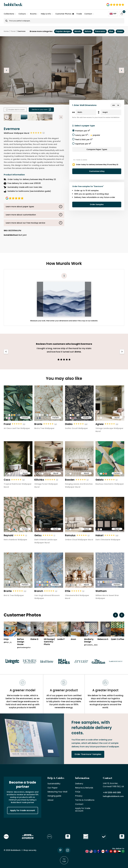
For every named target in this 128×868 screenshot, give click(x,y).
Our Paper (53, 788)
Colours (22, 14)
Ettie (68, 591)
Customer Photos (65, 14)
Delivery (79, 784)
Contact (88, 14)
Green (120, 31)
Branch (39, 591)
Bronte (38, 424)
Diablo (69, 424)
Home (6, 31)
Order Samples (97, 204)
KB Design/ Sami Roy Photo (49, 642)
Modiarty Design (89, 641)
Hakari (99, 535)
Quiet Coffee (117, 639)
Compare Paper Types (97, 149)
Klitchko (39, 480)
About (50, 800)
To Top (64, 860)
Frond (7, 424)
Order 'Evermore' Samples (88, 754)
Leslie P (61, 639)
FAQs (78, 792)
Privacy (79, 796)
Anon (73, 639)
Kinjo (6, 639)
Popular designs (63, 31)
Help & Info (46, 14)
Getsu (38, 535)
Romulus (70, 535)
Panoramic (100, 31)
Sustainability (54, 784)
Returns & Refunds (84, 788)
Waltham (101, 591)
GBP (113, 14)
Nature (88, 31)
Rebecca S (103, 639)
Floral (13, 31)
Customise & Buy (97, 171)
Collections (9, 14)
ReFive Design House (21, 642)
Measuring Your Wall (57, 792)
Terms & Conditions (85, 800)
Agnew (100, 424)
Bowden (70, 480)
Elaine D (34, 639)
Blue (111, 31)
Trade (79, 14)
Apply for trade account (23, 810)
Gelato (99, 480)
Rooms (33, 14)
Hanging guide (54, 796)
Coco (7, 480)
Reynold (8, 535)
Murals (78, 31)
